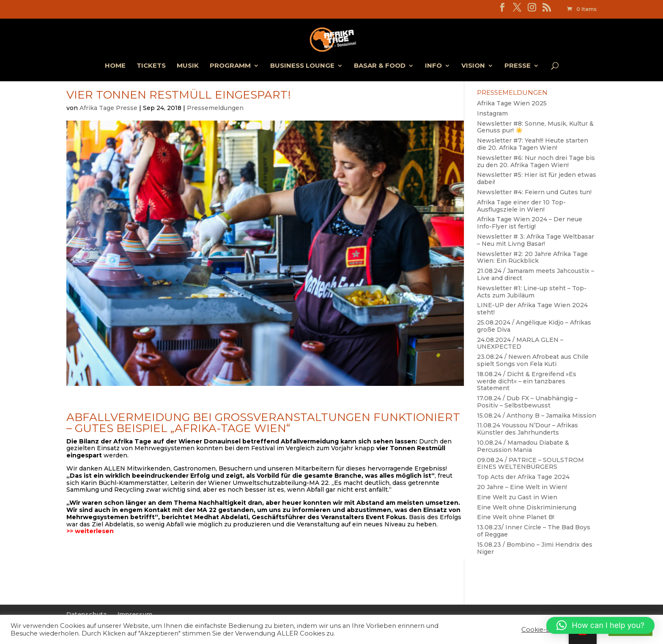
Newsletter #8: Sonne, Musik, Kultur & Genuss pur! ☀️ (535, 127)
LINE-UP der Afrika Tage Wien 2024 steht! (532, 309)
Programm (230, 66)
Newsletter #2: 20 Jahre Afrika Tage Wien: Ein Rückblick (532, 257)
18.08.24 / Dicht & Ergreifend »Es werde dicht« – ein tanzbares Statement (527, 381)
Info (433, 66)
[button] (600, 625)
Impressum (135, 614)
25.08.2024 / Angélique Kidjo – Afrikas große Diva (534, 326)
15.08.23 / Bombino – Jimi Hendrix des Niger (535, 548)
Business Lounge (302, 66)
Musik (188, 66)
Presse (518, 66)
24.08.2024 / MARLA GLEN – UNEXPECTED (520, 343)
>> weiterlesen (90, 531)
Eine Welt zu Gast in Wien (517, 497)
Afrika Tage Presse (108, 108)
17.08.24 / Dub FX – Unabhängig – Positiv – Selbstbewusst (527, 402)
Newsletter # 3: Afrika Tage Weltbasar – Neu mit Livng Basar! (536, 240)
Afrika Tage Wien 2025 (512, 103)
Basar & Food (380, 66)
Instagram (492, 113)
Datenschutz (86, 614)
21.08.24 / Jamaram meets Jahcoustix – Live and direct (536, 274)
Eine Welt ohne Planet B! (516, 517)
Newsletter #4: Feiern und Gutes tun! (534, 192)
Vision (473, 66)
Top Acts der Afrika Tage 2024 (523, 477)
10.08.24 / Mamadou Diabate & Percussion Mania (523, 446)
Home (115, 66)
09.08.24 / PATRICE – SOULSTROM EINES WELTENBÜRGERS (530, 464)
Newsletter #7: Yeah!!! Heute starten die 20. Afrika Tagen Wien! (533, 144)
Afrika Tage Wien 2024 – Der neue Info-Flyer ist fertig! (530, 223)
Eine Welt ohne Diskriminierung (527, 507)
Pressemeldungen (215, 108)
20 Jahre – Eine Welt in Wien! (522, 487)
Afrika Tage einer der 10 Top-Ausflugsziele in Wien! (521, 206)
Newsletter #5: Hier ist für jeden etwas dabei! (537, 178)
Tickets (151, 66)
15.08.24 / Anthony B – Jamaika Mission (537, 416)
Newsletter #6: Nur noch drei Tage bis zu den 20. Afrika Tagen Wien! (536, 161)
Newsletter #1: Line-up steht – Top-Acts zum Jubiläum (532, 292)
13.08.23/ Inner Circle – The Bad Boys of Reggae (534, 531)
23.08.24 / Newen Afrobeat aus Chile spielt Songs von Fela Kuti (533, 360)
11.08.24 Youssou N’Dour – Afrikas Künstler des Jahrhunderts (527, 429)
